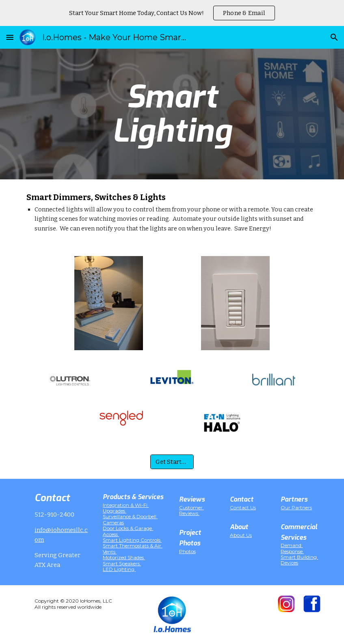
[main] (172, 114)
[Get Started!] (172, 462)
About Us (241, 535)
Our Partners (296, 507)
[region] (172, 13)
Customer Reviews (191, 510)
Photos (187, 551)
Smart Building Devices (299, 560)
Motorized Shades (124, 557)
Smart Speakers (122, 563)
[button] (10, 37)
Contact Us (243, 507)
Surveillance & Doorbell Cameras (130, 519)
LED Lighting (119, 569)
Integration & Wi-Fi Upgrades (126, 508)
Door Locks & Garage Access (128, 531)
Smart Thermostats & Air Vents (133, 548)
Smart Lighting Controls (132, 540)
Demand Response (292, 548)
